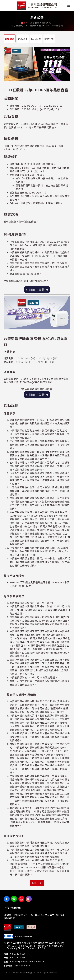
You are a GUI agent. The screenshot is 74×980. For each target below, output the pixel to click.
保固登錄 (18, 915)
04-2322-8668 (18, 954)
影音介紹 (49, 39)
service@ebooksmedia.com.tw (27, 962)
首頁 (26, 23)
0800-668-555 (22, 966)
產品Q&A (39, 915)
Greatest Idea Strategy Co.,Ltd (25, 973)
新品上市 (23, 39)
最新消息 (10, 39)
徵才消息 (60, 915)
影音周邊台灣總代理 (23, 936)
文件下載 (29, 915)
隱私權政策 (9, 918)
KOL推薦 (36, 39)
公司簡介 (8, 915)
